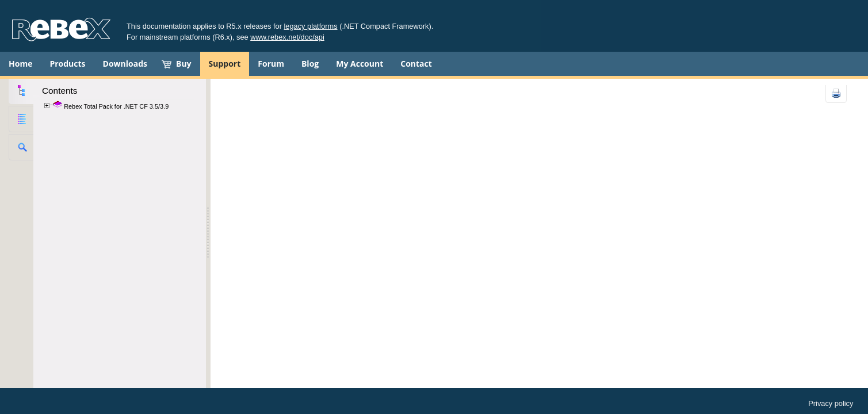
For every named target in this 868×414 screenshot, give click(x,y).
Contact (416, 64)
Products (67, 64)
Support (225, 64)
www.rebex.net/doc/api (287, 37)
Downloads (125, 64)
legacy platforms (311, 26)
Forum (271, 64)
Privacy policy (831, 403)
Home (20, 64)
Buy (184, 64)
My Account (360, 64)
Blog (310, 64)
